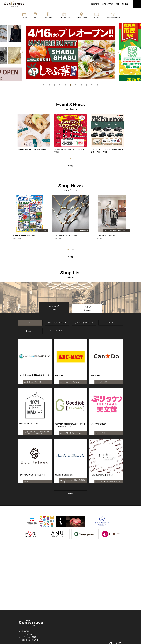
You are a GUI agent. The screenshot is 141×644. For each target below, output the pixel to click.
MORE (70, 166)
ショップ (24, 18)
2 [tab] (49, 85)
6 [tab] (71, 85)
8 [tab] (81, 85)
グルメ (36, 18)
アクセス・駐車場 (81, 18)
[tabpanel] (70, 52)
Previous (22, 52)
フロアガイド (48, 18)
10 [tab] (92, 85)
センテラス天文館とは (113, 18)
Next (119, 52)
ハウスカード (97, 18)
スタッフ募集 (108, 4)
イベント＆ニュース (64, 18)
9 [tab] (87, 85)
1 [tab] (44, 85)
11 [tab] (97, 85)
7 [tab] (76, 85)
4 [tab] (60, 85)
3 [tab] (55, 85)
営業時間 (95, 4)
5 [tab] (65, 85)
